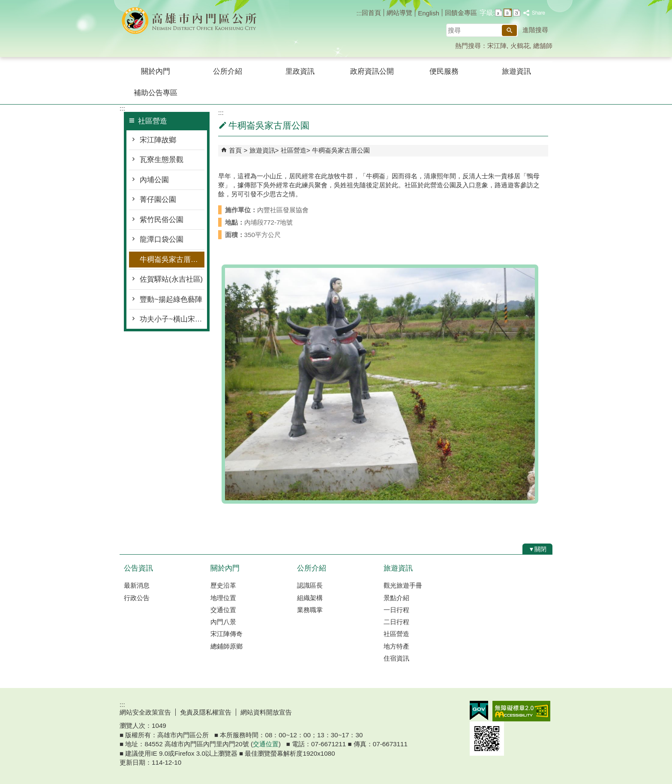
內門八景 (223, 622)
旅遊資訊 (516, 71)
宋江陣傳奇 (226, 634)
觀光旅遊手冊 (403, 585)
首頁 (235, 150)
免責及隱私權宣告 (206, 712)
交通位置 (223, 610)
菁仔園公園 (158, 200)
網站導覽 (399, 13)
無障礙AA (521, 711)
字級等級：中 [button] (508, 13)
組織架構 (310, 598)
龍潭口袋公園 (162, 239)
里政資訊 (300, 71)
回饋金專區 (461, 13)
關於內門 (156, 71)
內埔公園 (154, 180)
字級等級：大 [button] (517, 13)
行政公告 (137, 598)
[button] (509, 30)
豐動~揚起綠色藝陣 (171, 299)
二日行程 (396, 622)
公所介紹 (228, 71)
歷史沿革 (223, 585)
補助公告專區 (156, 93)
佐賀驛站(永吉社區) (171, 279)
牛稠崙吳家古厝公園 (172, 260)
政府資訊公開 (372, 71)
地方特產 (396, 646)
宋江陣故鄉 (158, 140)
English (429, 13)
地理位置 (223, 598)
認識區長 (310, 585)
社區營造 (294, 150)
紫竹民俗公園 (162, 220)
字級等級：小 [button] (499, 13)
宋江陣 (497, 46)
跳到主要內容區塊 (4, 5)
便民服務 (444, 71)
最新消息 (137, 585)
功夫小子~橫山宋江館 (172, 319)
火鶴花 (520, 46)
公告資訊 (138, 568)
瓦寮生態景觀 (162, 160)
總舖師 (543, 46)
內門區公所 (192, 21)
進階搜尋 (535, 30)
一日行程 (396, 610)
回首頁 (371, 13)
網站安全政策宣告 (145, 712)
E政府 (479, 710)
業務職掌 (310, 610)
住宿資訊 (396, 658)
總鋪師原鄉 (226, 646)
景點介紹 (396, 598)
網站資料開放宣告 (266, 712)
